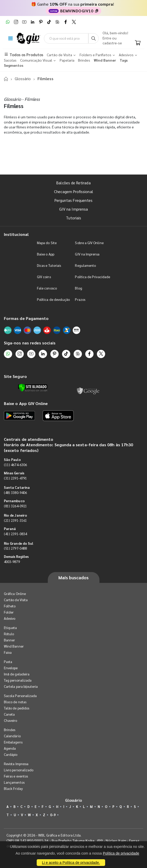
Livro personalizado (19, 770)
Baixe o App (46, 254)
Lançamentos (14, 782)
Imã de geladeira (17, 674)
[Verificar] (33, 388)
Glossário (23, 78)
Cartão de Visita (16, 600)
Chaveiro (11, 720)
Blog (78, 288)
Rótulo (9, 634)
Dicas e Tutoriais (49, 265)
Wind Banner (14, 646)
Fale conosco (47, 288)
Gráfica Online (15, 594)
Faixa (8, 652)
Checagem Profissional (73, 191)
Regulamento (85, 265)
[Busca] (94, 38)
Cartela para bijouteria (21, 686)
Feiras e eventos (16, 776)
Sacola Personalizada (20, 696)
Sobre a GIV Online (89, 243)
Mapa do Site (47, 243)
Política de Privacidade (92, 277)
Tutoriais (74, 218)
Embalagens (13, 742)
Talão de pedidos (17, 708)
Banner (9, 640)
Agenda (10, 748)
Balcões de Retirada (73, 183)
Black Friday (13, 788)
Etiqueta (10, 628)
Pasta (8, 662)
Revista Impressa (16, 764)
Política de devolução (53, 299)
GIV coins (44, 277)
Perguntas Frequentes (73, 200)
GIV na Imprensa (73, 209)
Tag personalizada (18, 680)
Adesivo (10, 618)
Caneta (9, 714)
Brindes (10, 730)
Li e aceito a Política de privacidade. (71, 863)
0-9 (53, 815)
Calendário (12, 736)
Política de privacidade (121, 853)
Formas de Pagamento (26, 318)
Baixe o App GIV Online (26, 403)
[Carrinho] (138, 43)
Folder (9, 612)
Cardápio (11, 754)
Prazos (80, 299)
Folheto (10, 606)
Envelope (11, 668)
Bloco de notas (15, 702)
